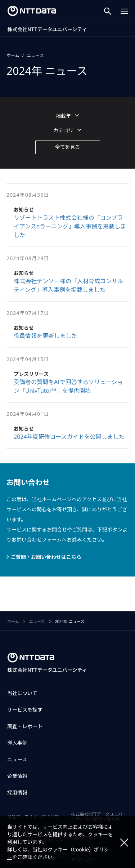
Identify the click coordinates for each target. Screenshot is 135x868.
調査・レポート (25, 726)
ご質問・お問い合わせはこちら (46, 557)
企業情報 (17, 776)
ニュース (35, 55)
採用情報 (17, 793)
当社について (22, 693)
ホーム (13, 55)
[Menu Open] (124, 11)
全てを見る (68, 147)
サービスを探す (25, 710)
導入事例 (17, 743)
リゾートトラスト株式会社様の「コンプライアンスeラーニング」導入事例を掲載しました (70, 226)
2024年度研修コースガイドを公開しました (69, 437)
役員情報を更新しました (45, 336)
